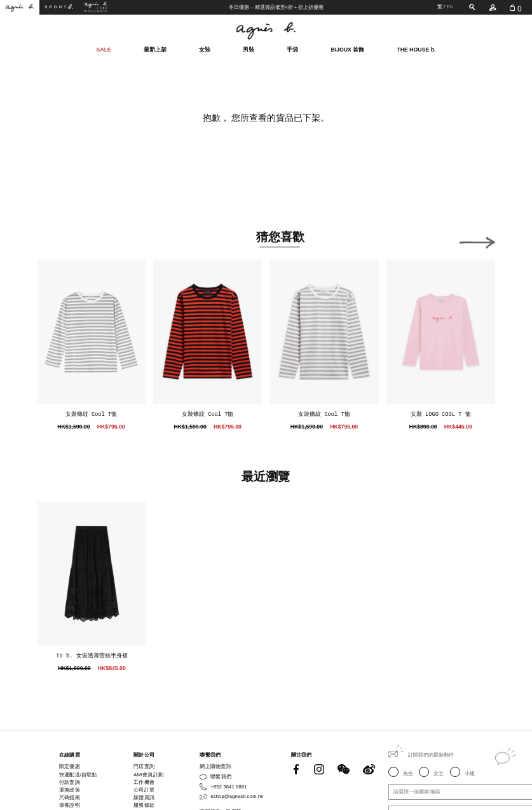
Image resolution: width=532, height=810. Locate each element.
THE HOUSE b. (416, 49)
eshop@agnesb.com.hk (237, 796)
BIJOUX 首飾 (348, 48)
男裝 (249, 48)
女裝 (205, 48)
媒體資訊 (144, 798)
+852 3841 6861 (228, 787)
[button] (477, 240)
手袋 (292, 48)
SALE (104, 49)
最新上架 (155, 48)
